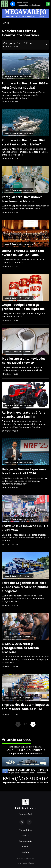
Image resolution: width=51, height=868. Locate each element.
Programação (25, 841)
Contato (26, 852)
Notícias (25, 836)
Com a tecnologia (26, 863)
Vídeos (25, 846)
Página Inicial (25, 830)
